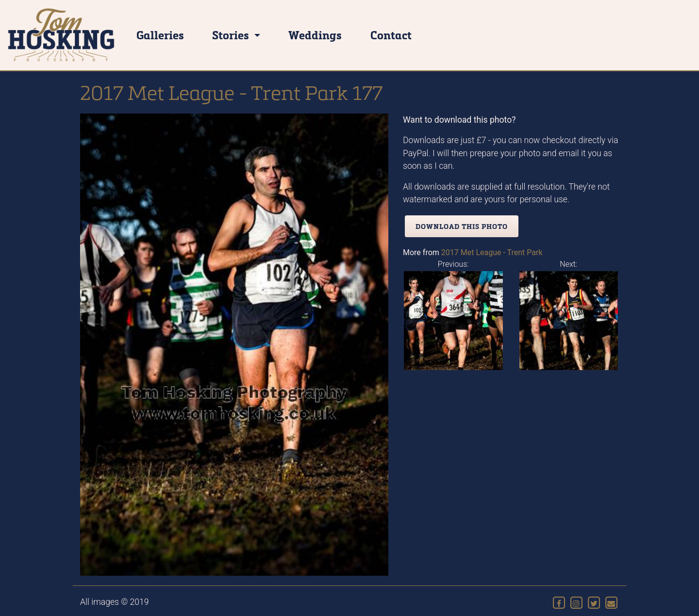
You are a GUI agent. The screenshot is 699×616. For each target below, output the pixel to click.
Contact (391, 35)
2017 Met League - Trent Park (492, 252)
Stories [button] (232, 35)
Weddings (315, 35)
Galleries (160, 35)
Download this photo (462, 226)
